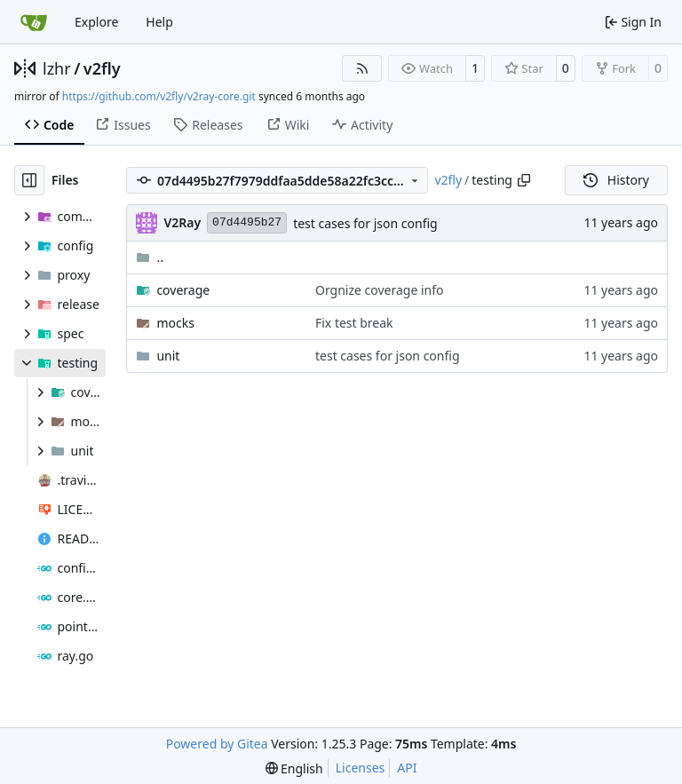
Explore (96, 22)
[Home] (34, 22)
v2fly (102, 68)
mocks (175, 323)
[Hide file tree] (29, 180)
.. (150, 257)
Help (159, 22)
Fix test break (354, 323)
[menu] (294, 768)
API (407, 768)
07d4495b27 (247, 222)
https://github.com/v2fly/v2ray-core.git (159, 96)
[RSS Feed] (362, 68)
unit (168, 356)
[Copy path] (524, 180)
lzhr (57, 68)
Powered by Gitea (217, 744)
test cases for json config (365, 223)
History (616, 180)
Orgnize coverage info (380, 290)
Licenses (361, 768)
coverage (183, 290)
